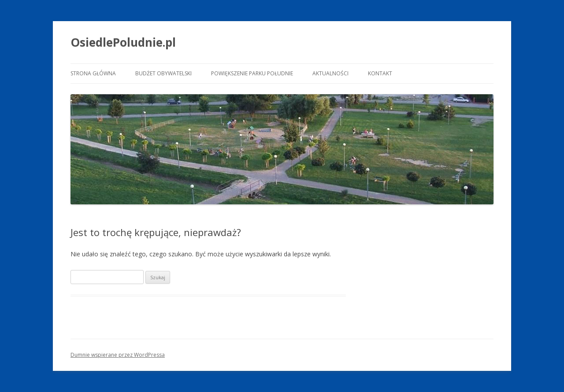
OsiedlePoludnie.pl (123, 42)
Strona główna (93, 73)
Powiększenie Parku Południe (252, 73)
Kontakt (380, 73)
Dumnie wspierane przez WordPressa (118, 355)
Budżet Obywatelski (163, 73)
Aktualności (330, 73)
